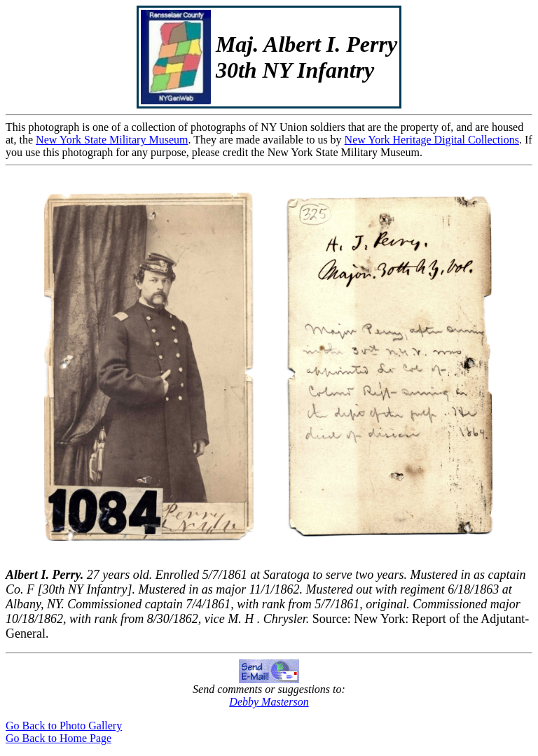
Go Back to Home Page (58, 738)
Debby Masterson (269, 702)
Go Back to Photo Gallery (64, 726)
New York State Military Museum (112, 140)
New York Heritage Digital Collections (432, 140)
